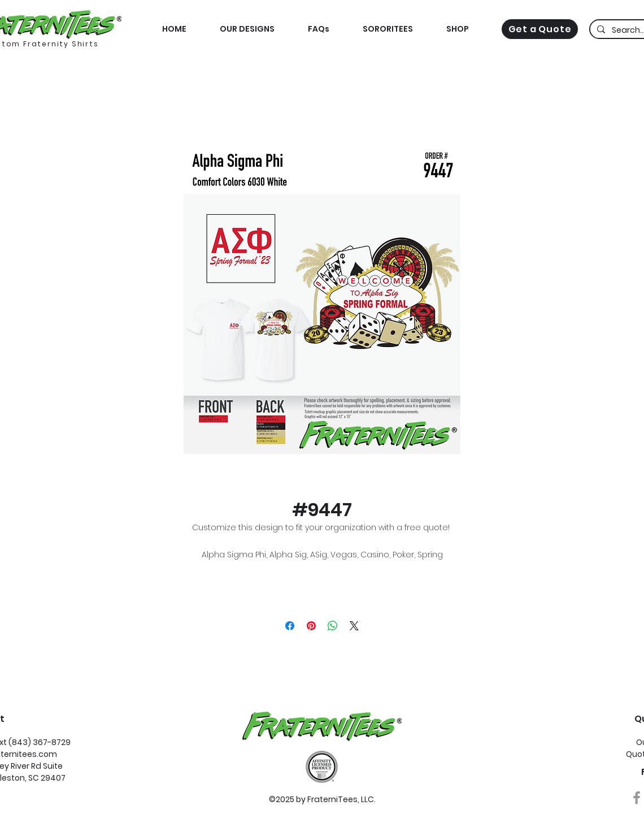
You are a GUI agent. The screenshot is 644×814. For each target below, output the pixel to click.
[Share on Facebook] (290, 626)
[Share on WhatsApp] (333, 626)
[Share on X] (354, 626)
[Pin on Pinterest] (311, 626)
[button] (457, 29)
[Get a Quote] (540, 29)
